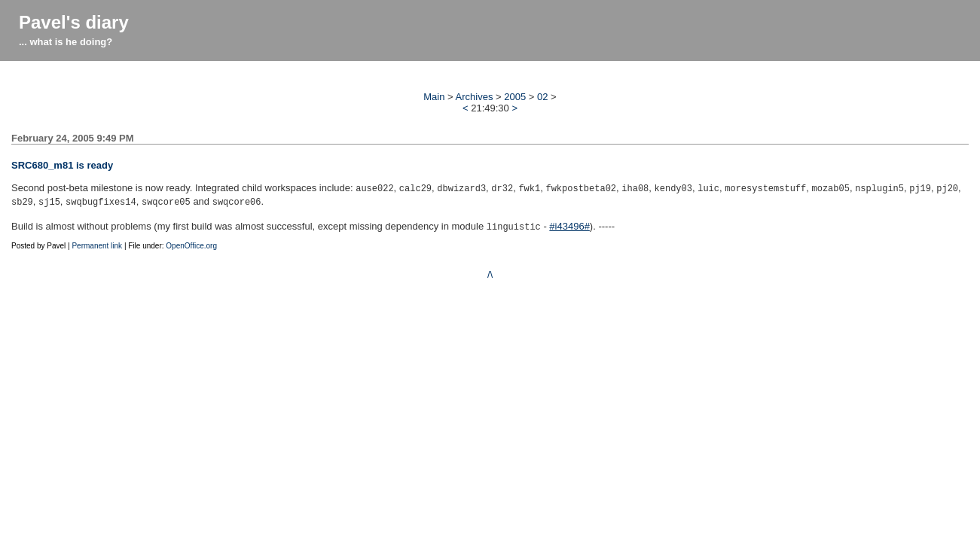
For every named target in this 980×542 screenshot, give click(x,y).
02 (542, 97)
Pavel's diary (74, 22)
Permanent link (97, 241)
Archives (475, 97)
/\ (490, 270)
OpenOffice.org (191, 241)
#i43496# (569, 223)
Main (434, 97)
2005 (515, 97)
